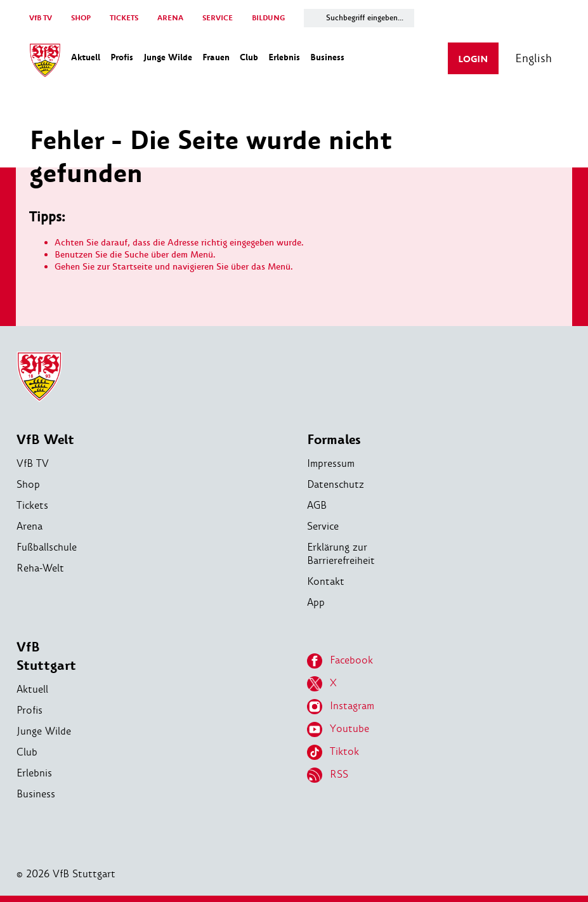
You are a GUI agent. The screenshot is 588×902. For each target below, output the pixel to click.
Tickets (32, 505)
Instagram (341, 707)
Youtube (338, 729)
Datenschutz (336, 484)
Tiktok (333, 752)
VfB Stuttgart (46, 657)
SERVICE (218, 18)
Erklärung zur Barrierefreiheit (341, 554)
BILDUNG (268, 18)
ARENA (170, 18)
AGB (317, 505)
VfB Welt (45, 440)
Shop (28, 484)
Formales (334, 440)
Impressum (331, 463)
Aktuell (32, 689)
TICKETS (124, 18)
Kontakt (326, 581)
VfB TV (41, 18)
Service (323, 526)
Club (27, 752)
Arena (29, 526)
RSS (328, 775)
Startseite (132, 267)
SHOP (81, 18)
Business (36, 794)
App (316, 602)
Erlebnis (34, 773)
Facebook (340, 661)
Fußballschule (47, 547)
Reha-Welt (40, 568)
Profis (29, 710)
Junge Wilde (44, 731)
